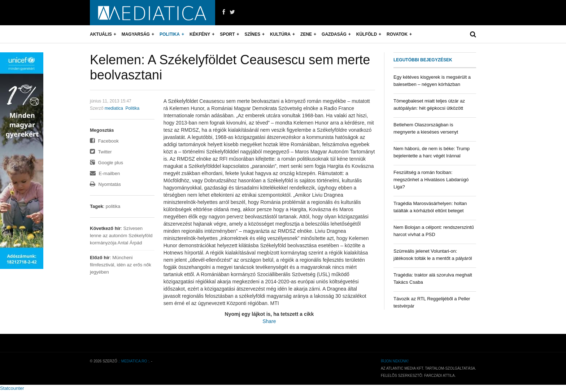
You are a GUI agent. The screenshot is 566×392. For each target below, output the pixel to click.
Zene (306, 34)
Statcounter (12, 388)
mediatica (114, 108)
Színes (252, 34)
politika (113, 206)
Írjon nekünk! (395, 361)
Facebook (104, 141)
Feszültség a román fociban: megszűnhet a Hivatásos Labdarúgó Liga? (431, 180)
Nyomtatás (105, 184)
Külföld (367, 34)
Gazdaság (334, 34)
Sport (227, 34)
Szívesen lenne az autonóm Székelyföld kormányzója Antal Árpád (121, 236)
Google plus (106, 163)
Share (269, 321)
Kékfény (200, 34)
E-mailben (105, 173)
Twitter (101, 152)
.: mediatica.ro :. (134, 361)
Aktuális (101, 34)
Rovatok (397, 34)
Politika (170, 34)
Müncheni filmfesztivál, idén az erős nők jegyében (121, 265)
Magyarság (136, 34)
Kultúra (280, 34)
